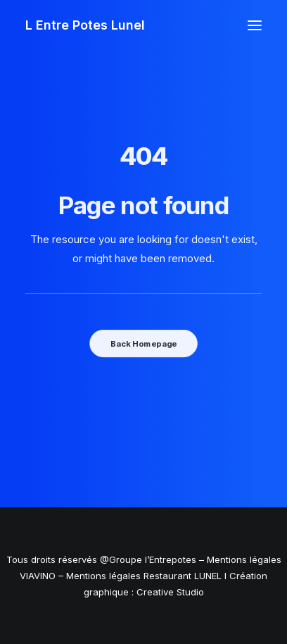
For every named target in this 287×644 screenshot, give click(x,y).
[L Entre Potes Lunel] (85, 25)
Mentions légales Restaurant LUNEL (144, 576)
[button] (255, 25)
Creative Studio (170, 592)
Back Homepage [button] (143, 343)
